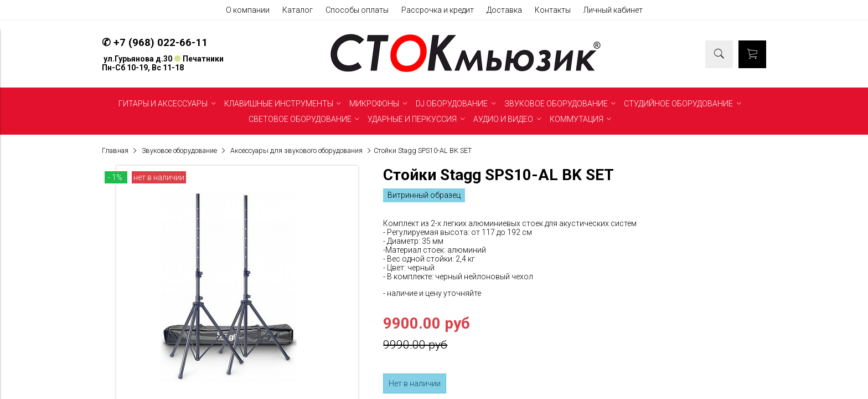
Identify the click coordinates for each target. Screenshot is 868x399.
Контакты (553, 10)
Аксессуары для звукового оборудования (296, 150)
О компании (248, 10)
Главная (115, 150)
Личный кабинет (613, 10)
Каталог (298, 10)
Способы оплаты (357, 10)
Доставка (504, 10)
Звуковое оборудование (179, 150)
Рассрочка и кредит (438, 10)
